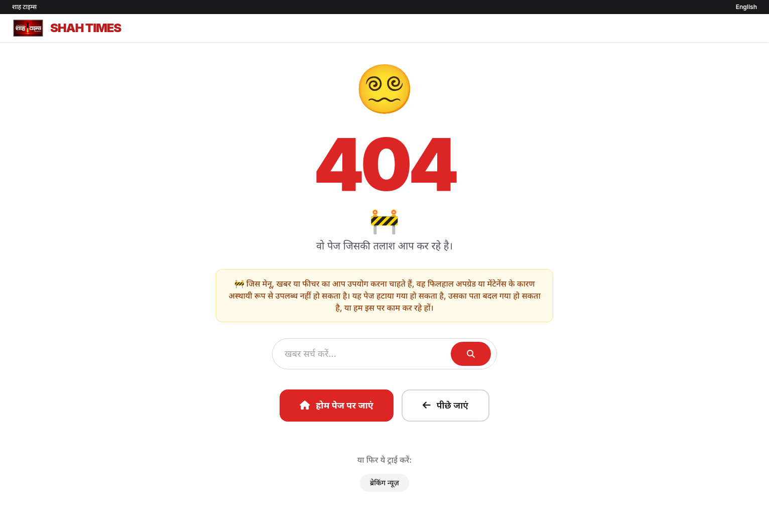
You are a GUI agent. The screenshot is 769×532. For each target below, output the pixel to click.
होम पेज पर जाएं (337, 405)
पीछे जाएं (445, 405)
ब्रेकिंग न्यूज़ (384, 483)
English (746, 7)
